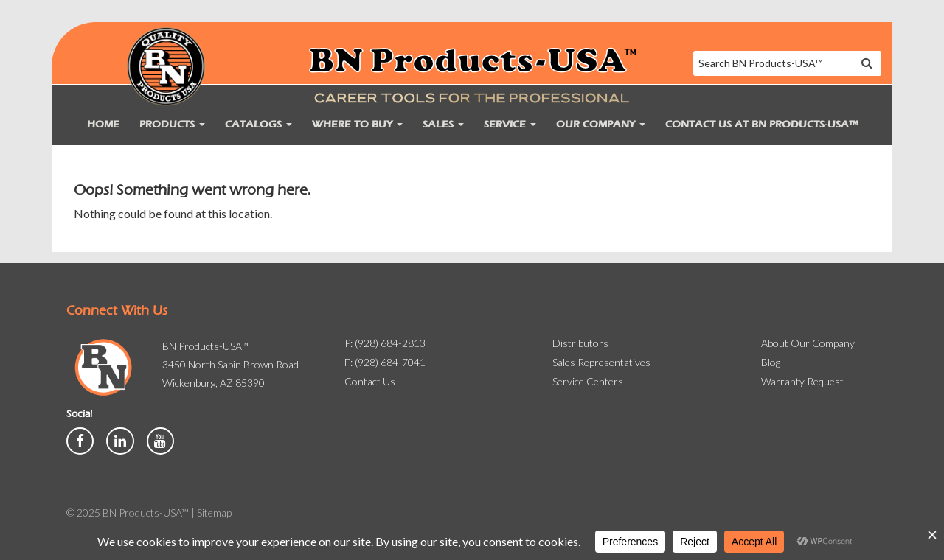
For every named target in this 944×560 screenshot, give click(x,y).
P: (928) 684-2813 (385, 343)
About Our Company (808, 343)
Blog (771, 362)
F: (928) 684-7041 (385, 362)
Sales (443, 124)
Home (103, 124)
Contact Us (370, 381)
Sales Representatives (601, 362)
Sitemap (214, 512)
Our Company (601, 124)
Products (172, 124)
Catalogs (258, 124)
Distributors (580, 343)
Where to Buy (357, 124)
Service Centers (588, 381)
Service (510, 124)
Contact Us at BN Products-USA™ (761, 124)
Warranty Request (802, 381)
